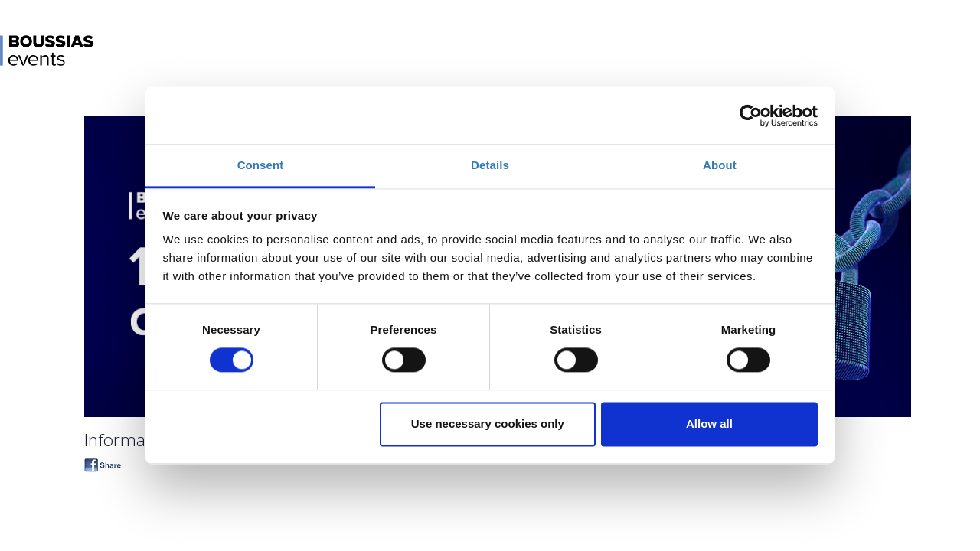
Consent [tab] (261, 165)
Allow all (709, 424)
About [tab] (720, 165)
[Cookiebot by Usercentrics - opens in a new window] (751, 116)
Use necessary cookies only (488, 424)
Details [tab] (490, 165)
